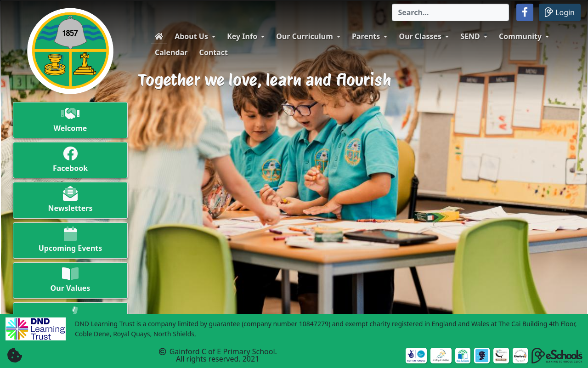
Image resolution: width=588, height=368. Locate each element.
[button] (525, 12)
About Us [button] (191, 36)
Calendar (171, 52)
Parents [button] (366, 36)
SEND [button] (470, 36)
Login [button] (560, 12)
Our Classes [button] (421, 36)
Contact (214, 52)
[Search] (450, 12)
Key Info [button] (242, 36)
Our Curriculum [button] (305, 36)
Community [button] (520, 36)
